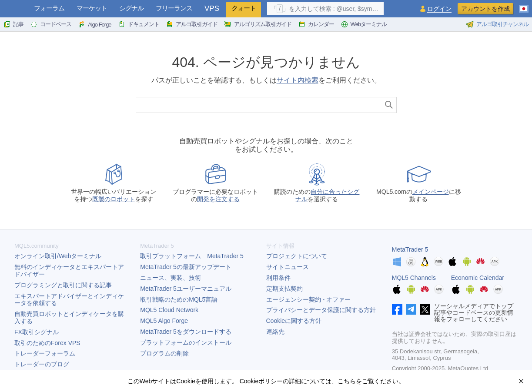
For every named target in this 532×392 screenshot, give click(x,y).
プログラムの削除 (164, 353)
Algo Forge (95, 24)
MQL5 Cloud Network (169, 310)
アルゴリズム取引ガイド (258, 24)
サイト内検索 (298, 80)
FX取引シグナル (37, 332)
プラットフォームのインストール (186, 342)
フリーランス (174, 8)
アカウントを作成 (485, 9)
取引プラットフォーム (192, 256)
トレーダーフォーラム (45, 353)
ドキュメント (139, 24)
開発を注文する (218, 199)
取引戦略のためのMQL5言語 (179, 299)
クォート (244, 8)
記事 (13, 24)
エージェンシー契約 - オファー (308, 299)
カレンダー (316, 24)
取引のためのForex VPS (47, 343)
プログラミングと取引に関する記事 (63, 285)
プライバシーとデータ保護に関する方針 (321, 310)
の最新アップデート (186, 267)
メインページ (431, 192)
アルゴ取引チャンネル (497, 24)
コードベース (51, 24)
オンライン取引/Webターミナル (58, 256)
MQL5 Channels (414, 278)
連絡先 (275, 332)
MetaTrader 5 (410, 249)
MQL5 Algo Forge (164, 321)
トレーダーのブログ (42, 364)
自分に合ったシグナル (327, 195)
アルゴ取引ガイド (192, 24)
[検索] (389, 105)
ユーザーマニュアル (186, 289)
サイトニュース (288, 267)
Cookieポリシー (260, 381)
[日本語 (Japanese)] (524, 5)
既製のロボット (114, 199)
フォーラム (49, 8)
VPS (212, 8)
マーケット (92, 8)
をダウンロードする (186, 332)
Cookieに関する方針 (294, 321)
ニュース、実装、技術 (171, 278)
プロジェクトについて (297, 256)
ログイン (439, 9)
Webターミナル (364, 24)
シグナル (131, 8)
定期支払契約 (284, 289)
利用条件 (278, 278)
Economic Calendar (478, 278)
